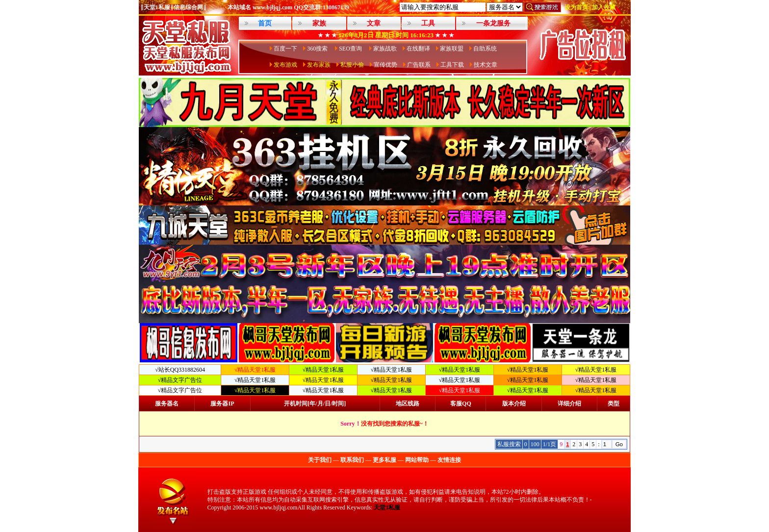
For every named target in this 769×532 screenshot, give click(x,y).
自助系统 (485, 49)
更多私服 (384, 460)
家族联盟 (452, 49)
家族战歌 (385, 49)
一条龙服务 (493, 23)
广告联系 (419, 65)
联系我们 (352, 460)
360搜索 (318, 49)
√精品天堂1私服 (323, 370)
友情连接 (449, 460)
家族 (319, 23)
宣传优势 (385, 65)
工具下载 (452, 65)
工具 (428, 23)
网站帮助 (417, 460)
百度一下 (285, 49)
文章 (374, 23)
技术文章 (486, 65)
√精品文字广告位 (180, 380)
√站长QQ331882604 (180, 370)
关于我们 (320, 460)
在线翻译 (418, 49)
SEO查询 (351, 49)
